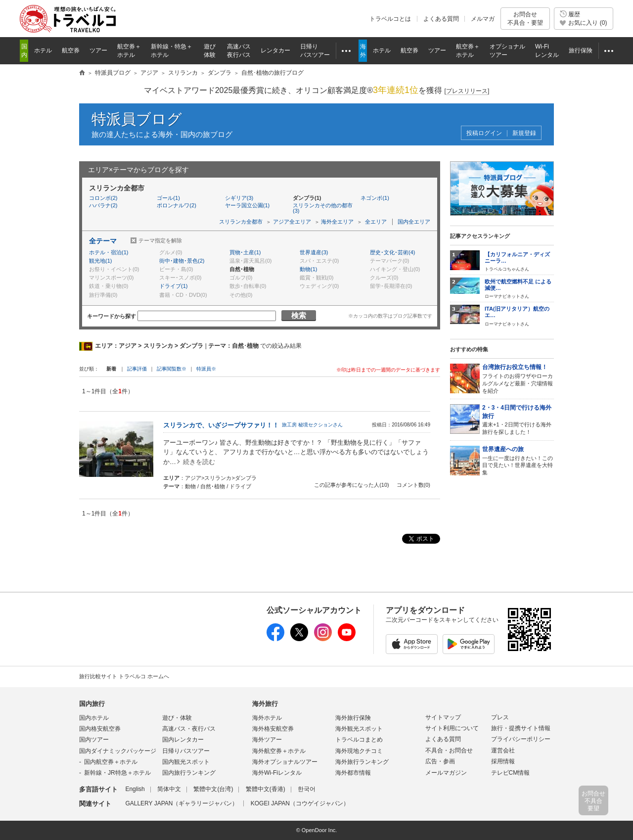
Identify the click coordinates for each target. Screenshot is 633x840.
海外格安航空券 (273, 729)
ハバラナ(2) (103, 205)
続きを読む (199, 462)
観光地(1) (100, 261)
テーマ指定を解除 (160, 240)
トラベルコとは (390, 19)
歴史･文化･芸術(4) (392, 252)
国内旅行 (92, 704)
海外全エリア (337, 222)
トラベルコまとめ (359, 740)
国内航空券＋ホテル (111, 762)
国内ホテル (94, 718)
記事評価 (137, 369)
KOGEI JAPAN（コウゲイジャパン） (300, 803)
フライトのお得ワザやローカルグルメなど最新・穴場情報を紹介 (518, 378)
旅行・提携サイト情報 (521, 728)
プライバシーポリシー (521, 739)
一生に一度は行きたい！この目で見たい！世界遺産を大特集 (518, 460)
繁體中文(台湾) (213, 789)
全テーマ (103, 241)
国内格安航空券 (100, 729)
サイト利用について (452, 728)
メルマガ (483, 19)
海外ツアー (267, 740)
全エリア (376, 222)
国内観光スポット (186, 762)
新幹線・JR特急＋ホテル (117, 773)
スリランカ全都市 (241, 222)
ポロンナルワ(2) (176, 205)
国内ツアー (94, 740)
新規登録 (524, 133)
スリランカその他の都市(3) (323, 208)
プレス (500, 717)
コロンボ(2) (103, 198)
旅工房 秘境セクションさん (312, 425)
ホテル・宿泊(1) (109, 252)
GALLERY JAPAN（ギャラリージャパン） (181, 803)
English (135, 789)
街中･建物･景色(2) (182, 261)
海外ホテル (267, 718)
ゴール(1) (168, 198)
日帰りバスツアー (186, 751)
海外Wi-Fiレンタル (277, 773)
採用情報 (503, 761)
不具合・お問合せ (449, 750)
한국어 (307, 789)
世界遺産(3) (314, 252)
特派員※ (206, 369)
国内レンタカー (183, 740)
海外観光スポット (359, 729)
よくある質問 (441, 19)
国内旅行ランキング (189, 773)
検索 (299, 315)
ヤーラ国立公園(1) (247, 205)
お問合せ (525, 19)
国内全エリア (414, 222)
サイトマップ (443, 717)
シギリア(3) (239, 198)
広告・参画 (440, 761)
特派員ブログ (137, 119)
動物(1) (308, 269)
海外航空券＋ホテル (279, 751)
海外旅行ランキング (362, 762)
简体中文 (169, 789)
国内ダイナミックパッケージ (118, 751)
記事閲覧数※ (172, 369)
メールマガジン (446, 773)
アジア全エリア (292, 222)
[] (467, 91)
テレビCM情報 (511, 773)
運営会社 (503, 750)
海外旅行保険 (353, 718)
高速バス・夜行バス (189, 729)
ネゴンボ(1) (375, 198)
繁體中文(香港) (266, 789)
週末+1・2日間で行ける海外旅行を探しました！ (518, 419)
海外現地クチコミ (359, 751)
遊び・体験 (177, 718)
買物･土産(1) (245, 252)
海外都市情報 (353, 773)
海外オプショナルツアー (285, 762)
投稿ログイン (484, 133)
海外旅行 (265, 704)
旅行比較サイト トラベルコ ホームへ (124, 676)
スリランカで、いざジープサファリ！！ (221, 425)
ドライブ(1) (173, 286)
